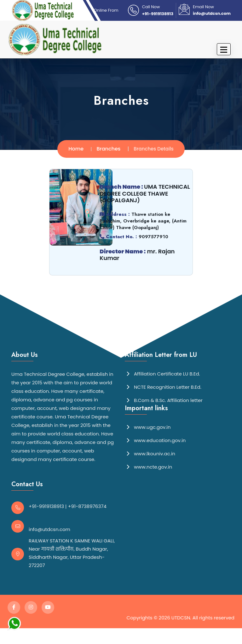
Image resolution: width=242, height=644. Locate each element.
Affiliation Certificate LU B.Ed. (162, 373)
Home (76, 149)
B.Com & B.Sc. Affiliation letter (164, 400)
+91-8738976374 (87, 506)
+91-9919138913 (158, 14)
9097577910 (153, 237)
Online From (106, 10)
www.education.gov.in (155, 440)
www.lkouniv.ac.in (150, 453)
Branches (109, 149)
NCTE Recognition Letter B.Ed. (163, 387)
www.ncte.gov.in (148, 467)
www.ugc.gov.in (148, 427)
